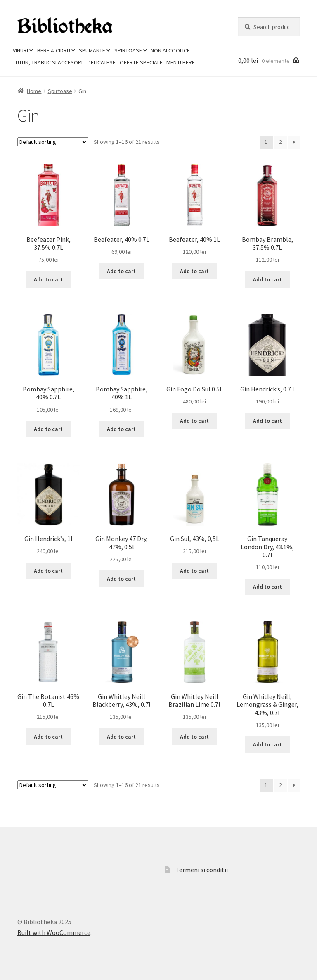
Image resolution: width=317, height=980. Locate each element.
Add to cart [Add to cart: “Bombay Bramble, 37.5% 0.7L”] (267, 279)
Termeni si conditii (202, 870)
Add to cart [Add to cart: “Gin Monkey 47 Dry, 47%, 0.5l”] (121, 579)
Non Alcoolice (170, 50)
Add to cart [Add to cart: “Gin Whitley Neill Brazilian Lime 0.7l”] (194, 737)
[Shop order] (53, 142)
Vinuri (20, 50)
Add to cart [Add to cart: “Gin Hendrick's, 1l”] (48, 571)
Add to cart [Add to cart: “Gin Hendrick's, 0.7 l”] (267, 421)
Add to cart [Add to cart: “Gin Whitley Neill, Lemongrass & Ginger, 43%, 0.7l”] (267, 744)
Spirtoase (128, 50)
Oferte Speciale (141, 62)
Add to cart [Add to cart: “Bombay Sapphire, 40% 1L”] (121, 429)
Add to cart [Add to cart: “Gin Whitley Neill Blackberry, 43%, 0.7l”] (121, 737)
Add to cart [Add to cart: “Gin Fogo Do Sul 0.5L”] (194, 421)
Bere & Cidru (54, 50)
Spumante (92, 50)
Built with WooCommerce (54, 932)
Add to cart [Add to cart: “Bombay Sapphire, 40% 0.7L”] (48, 429)
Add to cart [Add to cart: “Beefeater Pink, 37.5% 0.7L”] (48, 279)
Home (34, 91)
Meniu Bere (181, 62)
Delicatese (102, 62)
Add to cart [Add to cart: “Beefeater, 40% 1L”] (194, 271)
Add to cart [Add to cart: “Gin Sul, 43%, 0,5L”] (194, 571)
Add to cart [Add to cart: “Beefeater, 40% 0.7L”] (121, 271)
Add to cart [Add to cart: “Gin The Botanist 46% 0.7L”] (48, 737)
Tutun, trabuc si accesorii (48, 62)
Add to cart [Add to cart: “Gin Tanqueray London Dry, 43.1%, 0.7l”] (267, 587)
